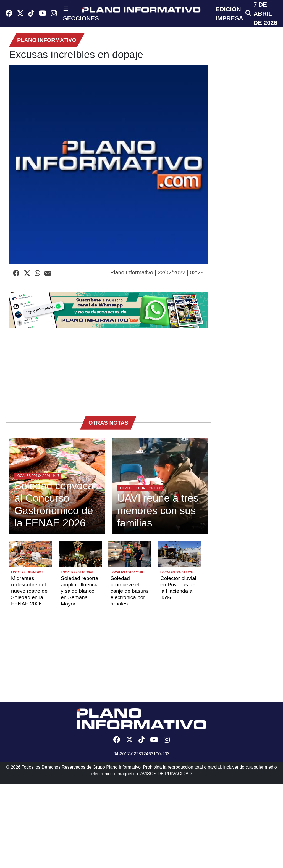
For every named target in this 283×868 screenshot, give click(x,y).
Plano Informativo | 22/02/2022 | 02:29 (157, 272)
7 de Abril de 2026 (265, 14)
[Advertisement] (108, 369)
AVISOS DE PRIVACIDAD (166, 774)
